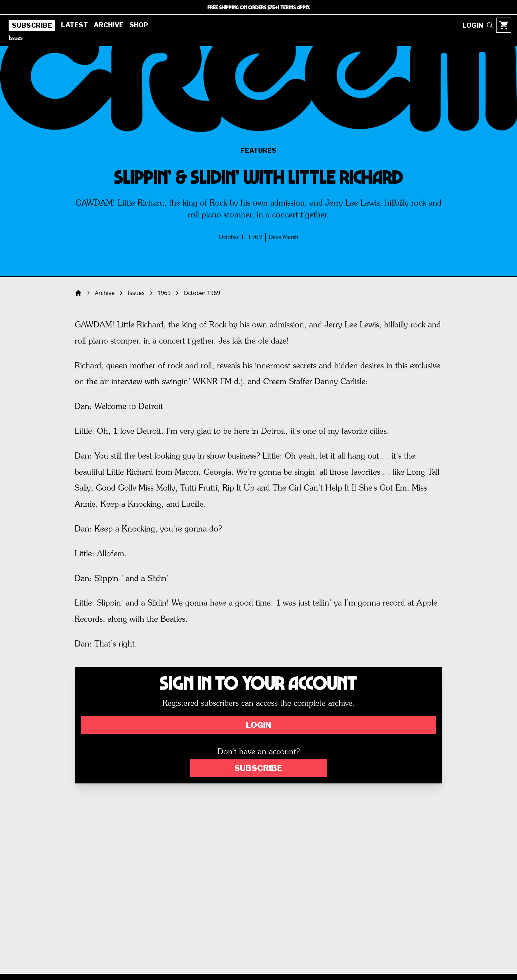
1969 (164, 293)
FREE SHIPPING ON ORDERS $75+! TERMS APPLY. (259, 7)
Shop (139, 25)
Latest (74, 25)
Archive (109, 25)
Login (258, 725)
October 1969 (202, 293)
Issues (15, 38)
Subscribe (32, 25)
